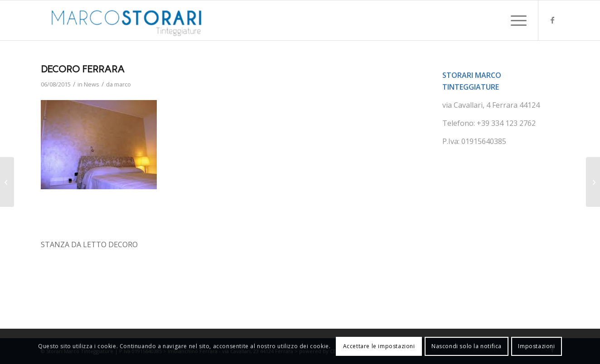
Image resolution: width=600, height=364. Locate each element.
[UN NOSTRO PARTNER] (7, 182)
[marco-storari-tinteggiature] (127, 20)
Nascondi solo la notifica (467, 346)
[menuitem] (516, 20)
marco (123, 84)
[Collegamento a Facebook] (552, 20)
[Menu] (516, 20)
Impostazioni (536, 346)
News (92, 84)
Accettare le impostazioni (379, 346)
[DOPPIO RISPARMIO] (593, 182)
